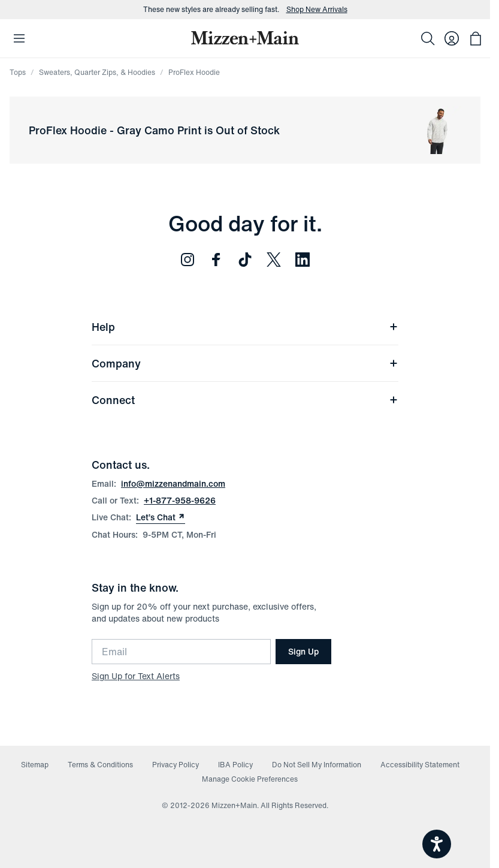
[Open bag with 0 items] (476, 38)
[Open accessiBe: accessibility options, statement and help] (437, 844)
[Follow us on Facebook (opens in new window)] (216, 260)
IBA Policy (235, 765)
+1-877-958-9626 (180, 500)
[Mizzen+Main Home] (245, 38)
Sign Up (303, 651)
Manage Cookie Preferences (250, 779)
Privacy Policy (176, 765)
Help (245, 327)
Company (245, 363)
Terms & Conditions (100, 765)
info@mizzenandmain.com (173, 483)
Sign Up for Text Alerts (136, 676)
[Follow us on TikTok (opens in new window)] (245, 260)
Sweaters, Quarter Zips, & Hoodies (97, 72)
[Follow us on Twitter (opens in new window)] (274, 260)
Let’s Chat (161, 517)
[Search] (428, 38)
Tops (18, 72)
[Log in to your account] (452, 38)
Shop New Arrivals (317, 10)
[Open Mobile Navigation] (19, 38)
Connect (245, 400)
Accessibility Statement (420, 765)
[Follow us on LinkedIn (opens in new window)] (303, 260)
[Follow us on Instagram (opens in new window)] (187, 260)
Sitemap (35, 765)
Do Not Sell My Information (317, 765)
